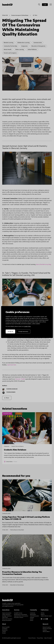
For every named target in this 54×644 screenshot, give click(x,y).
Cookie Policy (27, 326)
